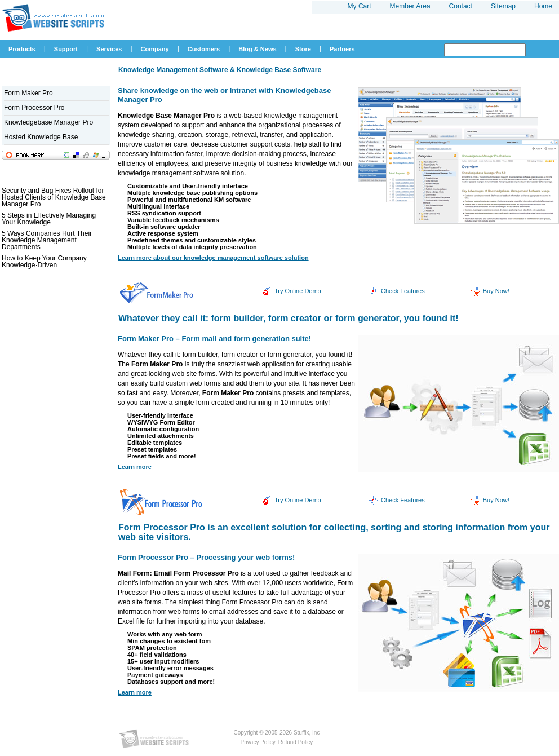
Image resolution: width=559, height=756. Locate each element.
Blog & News (257, 49)
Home (543, 6)
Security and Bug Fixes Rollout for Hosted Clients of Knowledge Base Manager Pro (54, 197)
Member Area (410, 6)
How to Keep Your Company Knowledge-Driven (44, 262)
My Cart (360, 6)
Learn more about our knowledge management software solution (213, 258)
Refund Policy (296, 742)
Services (109, 49)
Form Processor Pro (34, 108)
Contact (461, 6)
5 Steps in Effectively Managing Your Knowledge (49, 219)
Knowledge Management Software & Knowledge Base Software (220, 70)
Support (66, 49)
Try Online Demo (298, 291)
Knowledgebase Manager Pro (48, 122)
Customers (204, 49)
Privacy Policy (258, 742)
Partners (342, 49)
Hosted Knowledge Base (41, 137)
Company (155, 49)
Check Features (403, 291)
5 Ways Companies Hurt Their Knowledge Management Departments (47, 240)
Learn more (135, 467)
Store (303, 49)
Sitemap (503, 6)
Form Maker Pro (28, 93)
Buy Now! (496, 291)
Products (22, 49)
